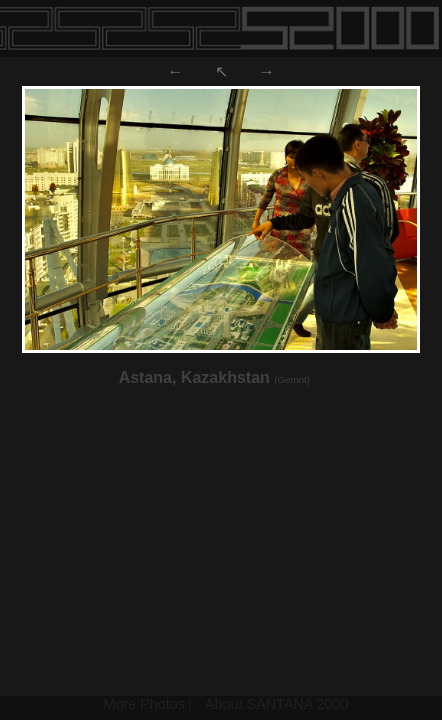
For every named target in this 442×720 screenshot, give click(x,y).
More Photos (144, 704)
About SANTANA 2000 (277, 704)
